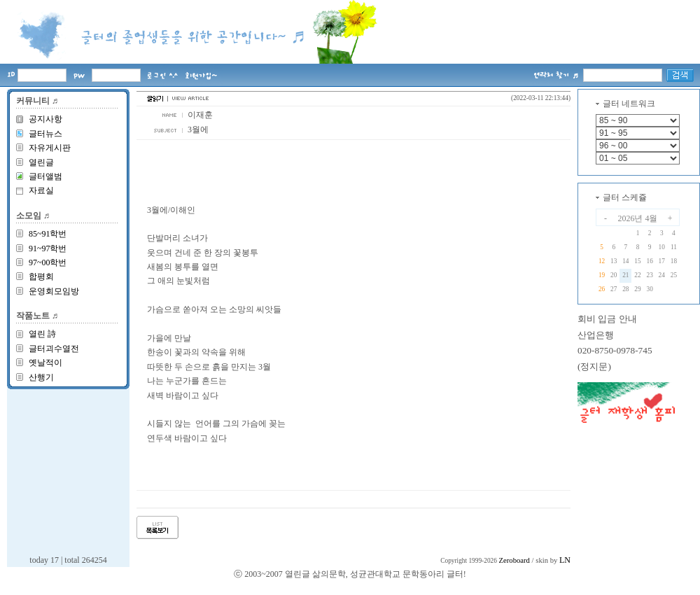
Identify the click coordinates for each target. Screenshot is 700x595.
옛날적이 (45, 363)
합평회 (41, 276)
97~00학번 (48, 262)
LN (565, 560)
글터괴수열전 (54, 349)
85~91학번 (48, 234)
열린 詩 (42, 334)
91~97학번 (48, 248)
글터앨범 (45, 176)
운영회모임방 (54, 291)
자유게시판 (50, 148)
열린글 (41, 162)
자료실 (41, 190)
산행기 (41, 377)
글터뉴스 (45, 134)
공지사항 (45, 119)
